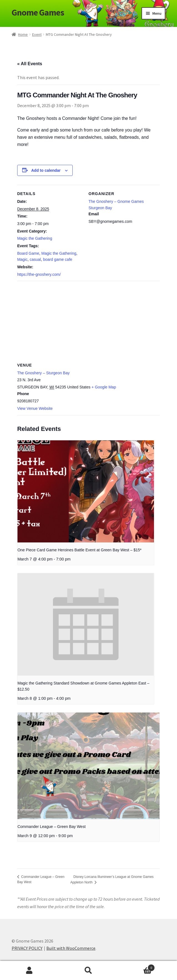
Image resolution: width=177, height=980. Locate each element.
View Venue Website (35, 408)
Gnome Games (38, 12)
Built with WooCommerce (71, 948)
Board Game (28, 253)
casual (35, 259)
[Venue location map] (88, 321)
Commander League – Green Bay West (52, 827)
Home (23, 34)
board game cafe (58, 259)
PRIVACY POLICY (27, 948)
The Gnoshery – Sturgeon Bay (43, 373)
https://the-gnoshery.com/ (39, 274)
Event (37, 34)
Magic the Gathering (35, 238)
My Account (30, 971)
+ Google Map (104, 387)
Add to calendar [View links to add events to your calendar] (46, 170)
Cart (136, 967)
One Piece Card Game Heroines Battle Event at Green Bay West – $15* (79, 550)
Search (89, 971)
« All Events (30, 64)
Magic (22, 259)
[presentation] (86, 492)
